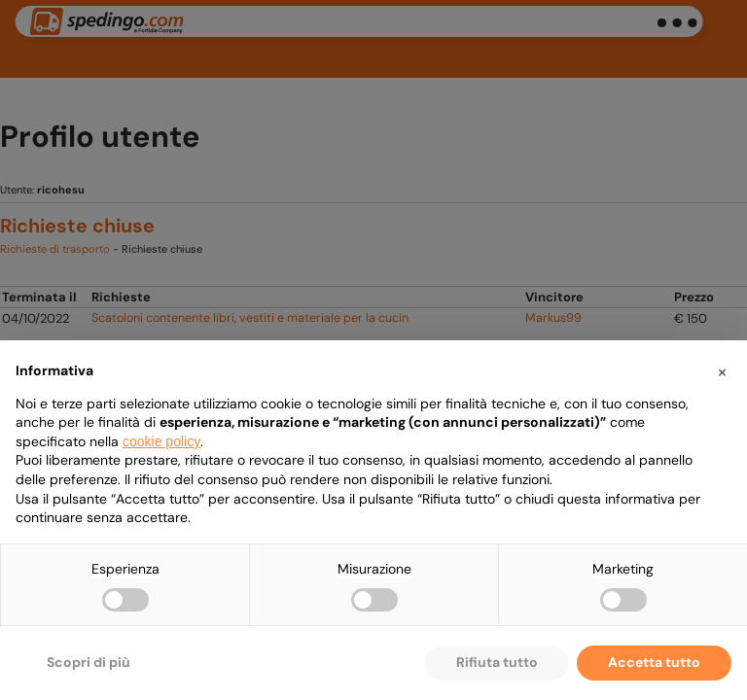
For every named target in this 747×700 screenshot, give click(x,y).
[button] (722, 371)
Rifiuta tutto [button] (497, 662)
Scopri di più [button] (89, 662)
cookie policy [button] (161, 441)
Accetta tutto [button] (654, 662)
